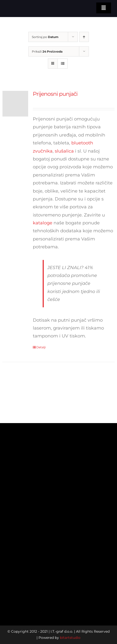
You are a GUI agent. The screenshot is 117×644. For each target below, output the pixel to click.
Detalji (41, 347)
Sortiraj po (45, 37)
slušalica (64, 151)
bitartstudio (70, 638)
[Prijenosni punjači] (15, 104)
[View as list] (63, 64)
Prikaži (47, 51)
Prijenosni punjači (55, 94)
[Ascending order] (84, 37)
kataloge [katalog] (43, 223)
